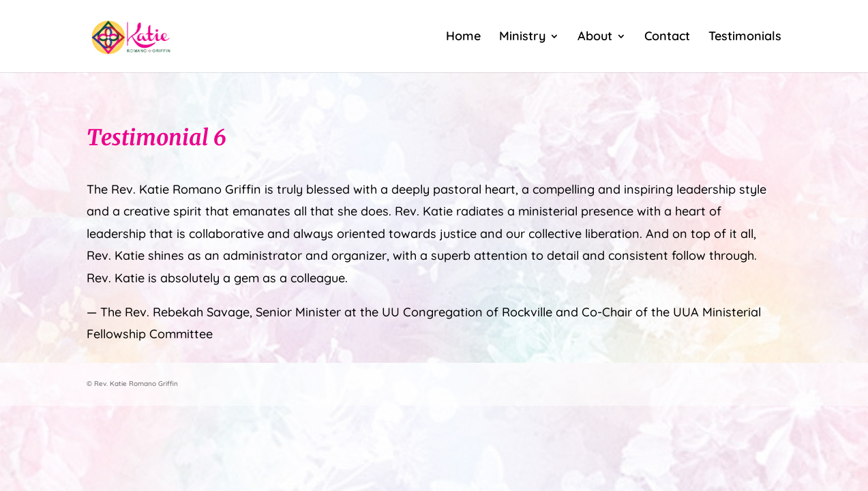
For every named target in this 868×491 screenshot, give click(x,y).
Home (463, 38)
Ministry (522, 38)
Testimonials (745, 38)
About (595, 38)
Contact (667, 38)
